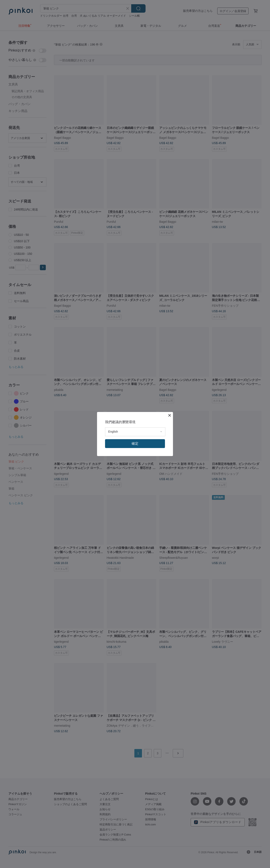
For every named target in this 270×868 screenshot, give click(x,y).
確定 (135, 443)
